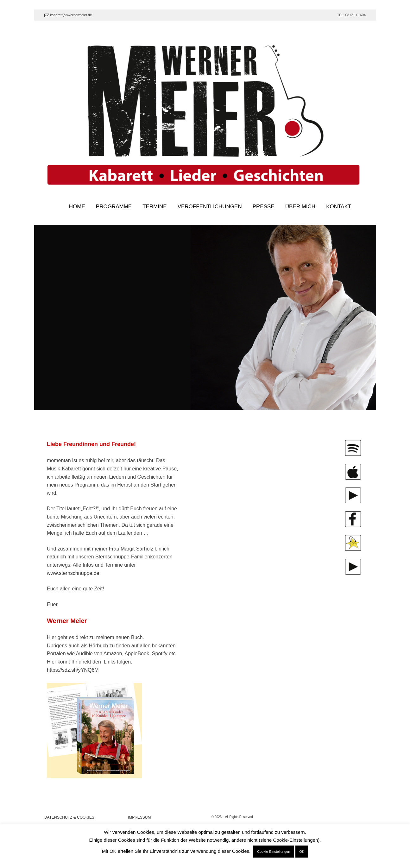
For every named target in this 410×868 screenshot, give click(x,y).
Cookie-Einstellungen (274, 852)
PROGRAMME (114, 207)
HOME (77, 207)
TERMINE (155, 207)
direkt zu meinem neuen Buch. (110, 637)
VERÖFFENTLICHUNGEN (210, 207)
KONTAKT (339, 207)
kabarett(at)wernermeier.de (68, 15)
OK (302, 852)
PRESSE (264, 207)
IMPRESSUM (139, 817)
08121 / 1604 (356, 15)
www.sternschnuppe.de (73, 573)
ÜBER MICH (300, 207)
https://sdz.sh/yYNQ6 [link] (71, 670)
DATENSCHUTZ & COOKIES (69, 817)
